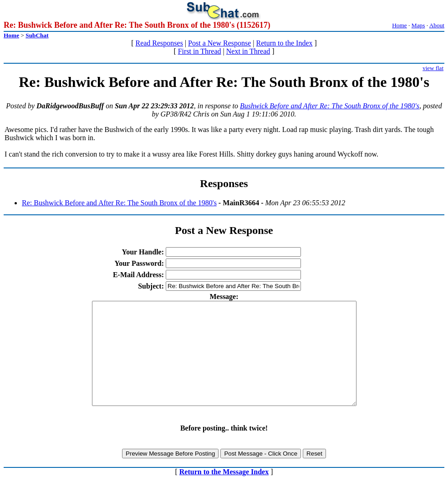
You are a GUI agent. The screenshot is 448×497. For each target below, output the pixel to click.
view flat (433, 68)
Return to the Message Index (224, 492)
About (437, 25)
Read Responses (159, 43)
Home (400, 25)
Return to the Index (285, 43)
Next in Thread (248, 51)
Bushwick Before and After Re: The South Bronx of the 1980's (330, 106)
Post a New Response (219, 43)
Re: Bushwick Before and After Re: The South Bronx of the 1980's (119, 203)
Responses (224, 183)
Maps (418, 25)
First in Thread (200, 51)
